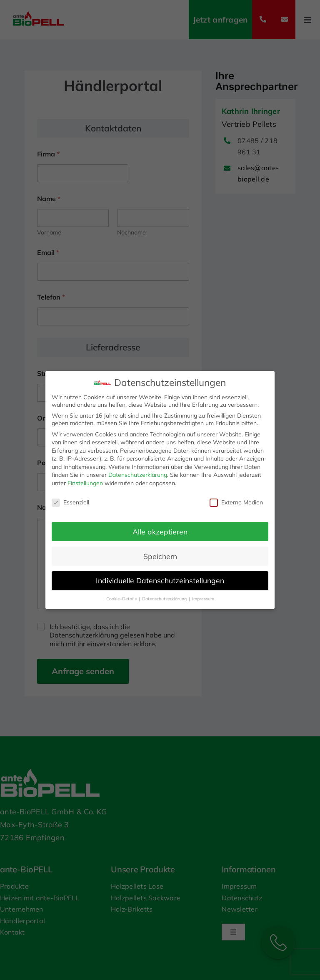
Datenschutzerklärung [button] (165, 599)
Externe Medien (236, 502)
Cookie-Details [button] (122, 599)
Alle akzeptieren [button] (160, 532)
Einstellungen (85, 483)
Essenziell (70, 502)
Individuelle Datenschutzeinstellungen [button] (160, 580)
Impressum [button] (203, 599)
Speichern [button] (160, 556)
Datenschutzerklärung (138, 475)
